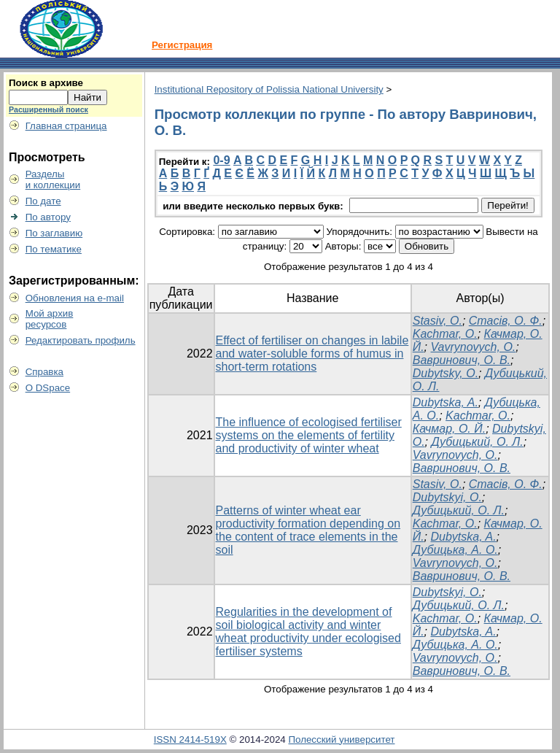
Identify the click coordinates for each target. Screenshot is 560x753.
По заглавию (54, 233)
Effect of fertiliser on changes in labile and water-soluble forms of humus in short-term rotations (312, 354)
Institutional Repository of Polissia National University (269, 89)
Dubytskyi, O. (447, 497)
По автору (48, 217)
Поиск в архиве (46, 83)
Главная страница (66, 126)
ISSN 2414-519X (190, 740)
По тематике (54, 249)
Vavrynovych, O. (474, 347)
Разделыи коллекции (53, 179)
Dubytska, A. (446, 402)
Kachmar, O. (445, 334)
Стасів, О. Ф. (506, 321)
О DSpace (48, 388)
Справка (44, 372)
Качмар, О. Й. (449, 429)
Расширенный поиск (48, 109)
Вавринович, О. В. (462, 360)
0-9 (221, 160)
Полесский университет (341, 740)
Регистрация (182, 45)
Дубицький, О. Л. (478, 442)
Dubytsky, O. (446, 373)
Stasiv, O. (437, 321)
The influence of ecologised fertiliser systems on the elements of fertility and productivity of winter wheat (309, 435)
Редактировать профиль (81, 340)
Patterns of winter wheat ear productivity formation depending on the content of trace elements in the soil (308, 530)
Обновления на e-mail (75, 298)
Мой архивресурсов (50, 319)
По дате (43, 201)
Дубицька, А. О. (455, 550)
